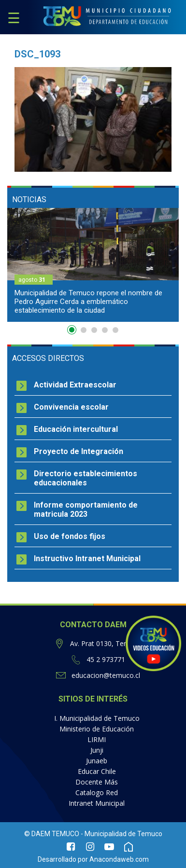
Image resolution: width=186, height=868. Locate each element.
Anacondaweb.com (119, 859)
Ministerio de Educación (97, 729)
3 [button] (94, 330)
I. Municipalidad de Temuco (97, 718)
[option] (93, 265)
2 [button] (84, 330)
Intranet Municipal (97, 803)
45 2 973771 (106, 659)
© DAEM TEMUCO (52, 834)
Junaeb (97, 761)
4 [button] (105, 330)
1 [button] (73, 332)
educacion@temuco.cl (106, 675)
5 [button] (115, 330)
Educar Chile (97, 771)
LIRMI (97, 739)
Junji (97, 750)
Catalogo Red (97, 792)
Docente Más (97, 782)
